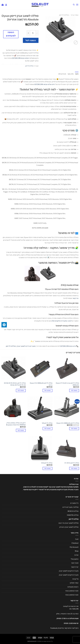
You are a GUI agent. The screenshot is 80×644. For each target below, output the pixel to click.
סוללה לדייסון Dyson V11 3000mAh (68, 423)
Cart (77, 539)
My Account (74, 547)
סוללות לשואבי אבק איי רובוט (68, 523)
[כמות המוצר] (33, 33)
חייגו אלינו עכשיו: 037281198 (45, 84)
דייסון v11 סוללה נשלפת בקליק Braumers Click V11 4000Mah (16, 424)
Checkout (75, 543)
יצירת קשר (75, 567)
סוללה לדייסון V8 (47, 423)
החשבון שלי (75, 559)
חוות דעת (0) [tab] (62, 74)
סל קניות (75, 579)
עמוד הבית (75, 15)
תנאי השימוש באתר (72, 591)
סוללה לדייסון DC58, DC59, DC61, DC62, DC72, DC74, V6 (15, 384)
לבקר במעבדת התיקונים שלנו (62, 321)
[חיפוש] (74, 5)
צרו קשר (75, 298)
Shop (77, 551)
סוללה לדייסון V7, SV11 (72, 463)
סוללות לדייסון (64, 15)
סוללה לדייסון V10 (47, 463)
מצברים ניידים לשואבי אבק (26, 346)
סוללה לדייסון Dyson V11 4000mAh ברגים (41, 384)
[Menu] (77, 5)
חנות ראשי (75, 563)
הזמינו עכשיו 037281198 (21, 58)
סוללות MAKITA (73, 515)
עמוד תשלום (74, 583)
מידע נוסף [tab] (71, 74)
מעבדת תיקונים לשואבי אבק (69, 571)
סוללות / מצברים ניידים (70, 507)
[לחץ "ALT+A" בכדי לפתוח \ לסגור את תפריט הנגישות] (4, 325)
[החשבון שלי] (6, 5)
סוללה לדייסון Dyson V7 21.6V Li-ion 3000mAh (67, 384)
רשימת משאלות (73, 587)
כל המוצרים (74, 503)
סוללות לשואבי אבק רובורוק (69, 527)
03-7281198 (74, 609)
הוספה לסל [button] (74, 390)
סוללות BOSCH (73, 511)
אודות (76, 555)
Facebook (54, 628)
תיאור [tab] (77, 74)
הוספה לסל (31, 40)
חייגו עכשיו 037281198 (68, 346)
